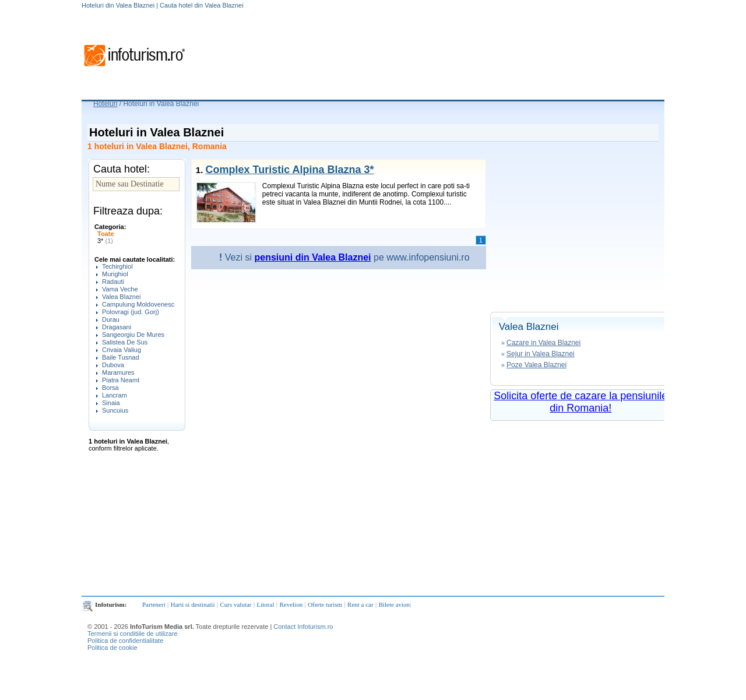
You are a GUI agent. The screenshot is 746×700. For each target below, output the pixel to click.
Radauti (113, 282)
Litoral (266, 604)
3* (105, 241)
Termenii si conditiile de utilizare (133, 634)
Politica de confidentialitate (125, 641)
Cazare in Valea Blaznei (543, 343)
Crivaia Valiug (122, 350)
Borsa (110, 388)
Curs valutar (235, 604)
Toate (106, 234)
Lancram (115, 395)
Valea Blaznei (121, 297)
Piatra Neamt (121, 380)
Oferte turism (325, 604)
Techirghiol (117, 266)
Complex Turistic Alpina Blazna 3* (289, 170)
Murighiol (115, 274)
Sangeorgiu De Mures (133, 335)
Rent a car (360, 604)
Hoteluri (105, 104)
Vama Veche (120, 289)
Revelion (291, 604)
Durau (111, 319)
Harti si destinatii (193, 604)
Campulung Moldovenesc (138, 304)
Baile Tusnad (121, 357)
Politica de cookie (112, 648)
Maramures (118, 372)
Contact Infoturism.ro (303, 627)
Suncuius (115, 410)
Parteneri (154, 604)
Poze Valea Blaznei (536, 365)
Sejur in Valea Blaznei (541, 354)
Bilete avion (394, 604)
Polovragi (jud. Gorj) (131, 312)
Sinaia (111, 403)
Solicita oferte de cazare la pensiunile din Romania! (580, 402)
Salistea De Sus (125, 342)
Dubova (113, 365)
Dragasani (117, 327)
